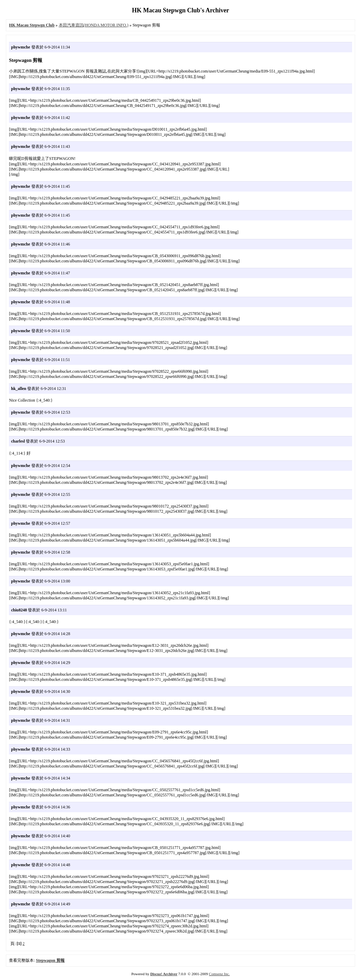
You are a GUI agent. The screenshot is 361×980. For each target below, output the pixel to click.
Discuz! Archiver (164, 974)
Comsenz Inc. (219, 974)
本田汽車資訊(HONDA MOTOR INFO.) (94, 25)
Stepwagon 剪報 (50, 960)
